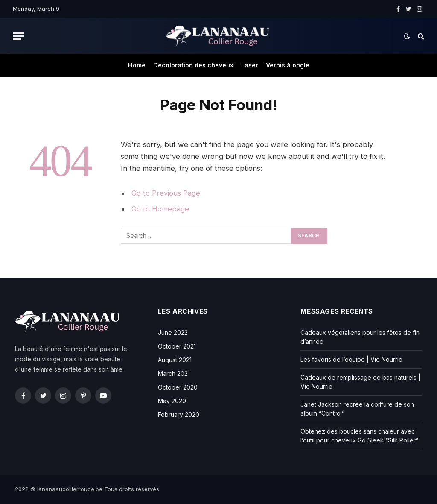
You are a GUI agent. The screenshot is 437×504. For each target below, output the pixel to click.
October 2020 (178, 387)
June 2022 (173, 333)
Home (137, 65)
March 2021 (174, 374)
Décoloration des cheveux (193, 65)
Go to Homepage (160, 209)
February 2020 (179, 415)
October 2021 (177, 346)
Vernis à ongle (288, 65)
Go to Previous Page (166, 193)
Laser (250, 65)
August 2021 (175, 360)
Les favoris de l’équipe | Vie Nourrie (351, 359)
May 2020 (172, 401)
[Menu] (18, 36)
